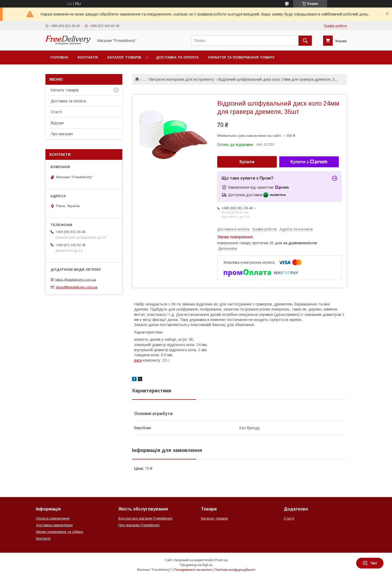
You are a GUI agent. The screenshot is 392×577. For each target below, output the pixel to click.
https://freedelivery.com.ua (76, 279)
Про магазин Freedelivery (139, 525)
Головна (59, 57)
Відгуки (57, 123)
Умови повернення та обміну (60, 532)
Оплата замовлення (53, 518)
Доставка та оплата (177, 57)
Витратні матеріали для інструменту (182, 79)
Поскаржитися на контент (193, 570)
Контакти (88, 57)
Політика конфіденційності (235, 570)
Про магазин (62, 134)
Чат (370, 563)
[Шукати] (305, 41)
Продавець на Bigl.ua (196, 565)
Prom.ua (221, 560)
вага (138, 360)
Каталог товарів (124, 57)
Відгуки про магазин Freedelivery (145, 518)
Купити (247, 162)
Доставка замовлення (54, 525)
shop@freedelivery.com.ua (76, 287)
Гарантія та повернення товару (241, 57)
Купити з (309, 162)
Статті (56, 112)
